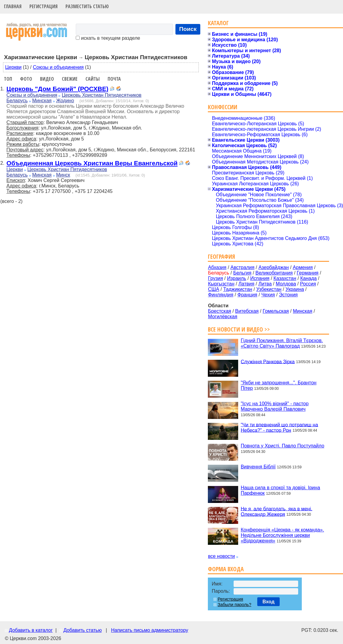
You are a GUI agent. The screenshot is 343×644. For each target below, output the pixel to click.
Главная (13, 6)
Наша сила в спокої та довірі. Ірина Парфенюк (280, 490)
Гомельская (276, 311)
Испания (260, 278)
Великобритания (274, 273)
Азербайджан (274, 267)
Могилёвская (223, 317)
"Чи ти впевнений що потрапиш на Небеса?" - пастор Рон (279, 427)
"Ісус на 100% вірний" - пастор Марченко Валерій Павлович (275, 406)
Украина (295, 289)
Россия (308, 284)
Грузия (215, 278)
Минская (42, 101)
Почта (114, 79)
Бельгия (242, 273)
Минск (63, 175)
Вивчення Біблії (258, 467)
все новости (221, 556)
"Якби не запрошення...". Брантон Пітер (278, 385)
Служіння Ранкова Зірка (268, 361)
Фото (26, 79)
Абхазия (217, 267)
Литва (265, 284)
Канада (308, 278)
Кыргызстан (221, 284)
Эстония (288, 295)
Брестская (219, 311)
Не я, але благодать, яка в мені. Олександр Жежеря (276, 511)
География (221, 256)
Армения (303, 267)
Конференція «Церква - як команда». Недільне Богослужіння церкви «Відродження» (282, 535)
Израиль (236, 278)
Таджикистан (238, 289)
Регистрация (43, 6)
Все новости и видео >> (239, 329)
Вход (268, 602)
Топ (8, 79)
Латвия (246, 284)
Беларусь (17, 101)
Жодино (65, 101)
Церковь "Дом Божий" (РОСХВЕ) (57, 89)
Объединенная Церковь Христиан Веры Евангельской (92, 163)
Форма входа (226, 569)
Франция (247, 295)
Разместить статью (87, 6)
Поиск (188, 29)
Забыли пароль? (234, 605)
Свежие (70, 79)
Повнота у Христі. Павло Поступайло (282, 446)
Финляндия (221, 295)
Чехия (268, 295)
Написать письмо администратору (149, 630)
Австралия (243, 267)
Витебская (247, 311)
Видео (47, 79)
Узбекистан (269, 289)
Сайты (93, 79)
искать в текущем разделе (108, 38)
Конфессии (223, 107)
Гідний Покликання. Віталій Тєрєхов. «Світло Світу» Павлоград (282, 343)
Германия (308, 273)
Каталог (218, 23)
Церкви (13, 67)
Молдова (286, 284)
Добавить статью (83, 630)
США (213, 289)
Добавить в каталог (31, 630)
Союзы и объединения (58, 67)
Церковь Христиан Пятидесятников (102, 95)
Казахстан (285, 278)
